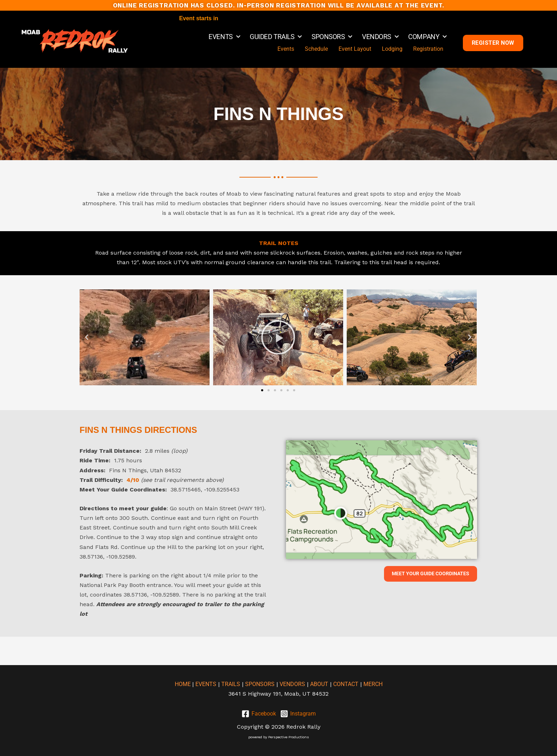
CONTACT (346, 684)
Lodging (392, 49)
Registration (428, 49)
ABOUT (319, 684)
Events (286, 49)
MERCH (373, 684)
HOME (183, 684)
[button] (87, 337)
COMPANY (427, 37)
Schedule (316, 49)
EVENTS (224, 37)
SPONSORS (332, 37)
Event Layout (355, 49)
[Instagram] (298, 714)
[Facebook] (259, 714)
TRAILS (231, 684)
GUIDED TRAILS (276, 37)
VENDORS (380, 37)
